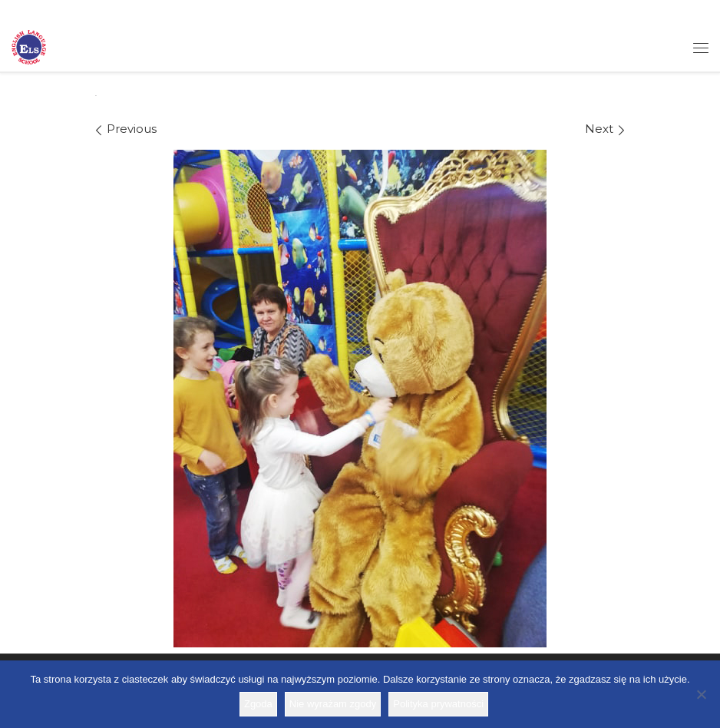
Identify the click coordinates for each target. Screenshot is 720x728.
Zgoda (258, 704)
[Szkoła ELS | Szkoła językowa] (29, 46)
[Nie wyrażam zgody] (701, 694)
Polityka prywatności (438, 704)
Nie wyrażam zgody (333, 704)
